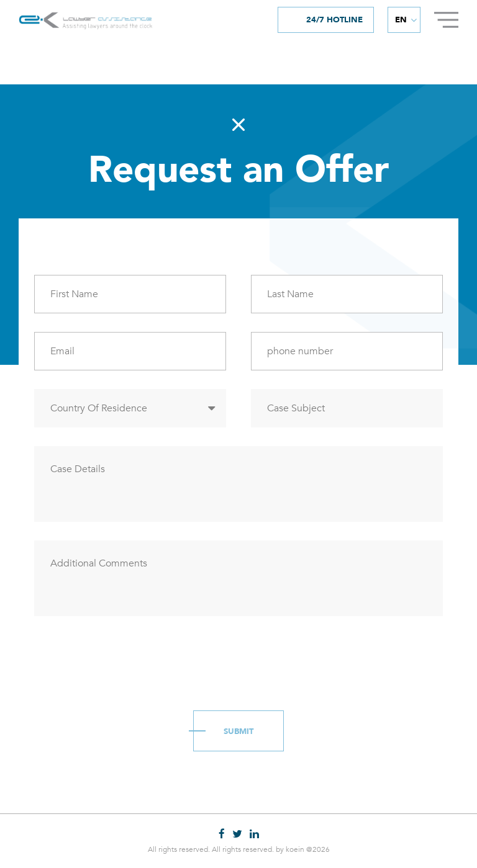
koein (295, 849)
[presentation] (129, 659)
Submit (238, 732)
